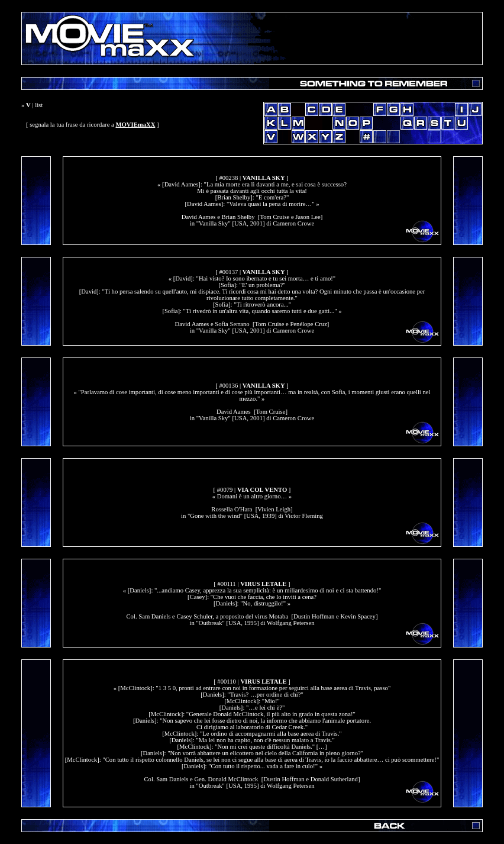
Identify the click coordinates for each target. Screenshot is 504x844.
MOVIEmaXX (135, 125)
